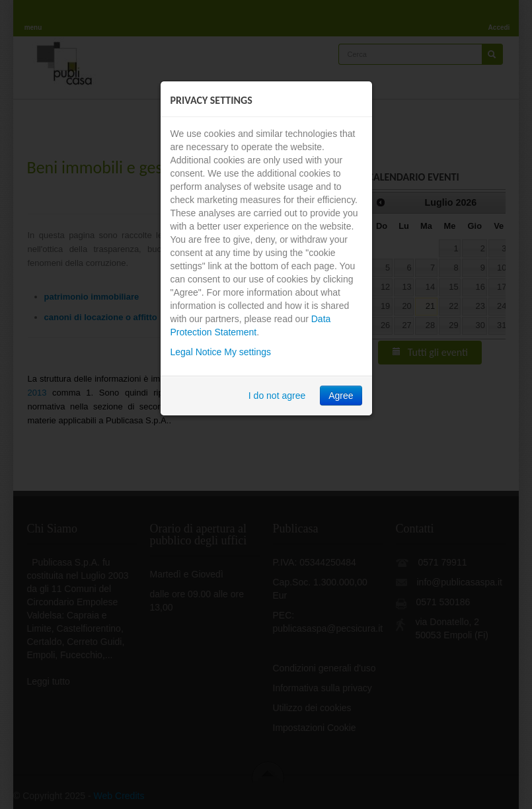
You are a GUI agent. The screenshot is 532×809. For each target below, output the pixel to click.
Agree (341, 396)
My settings (247, 352)
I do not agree (277, 396)
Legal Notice (196, 352)
